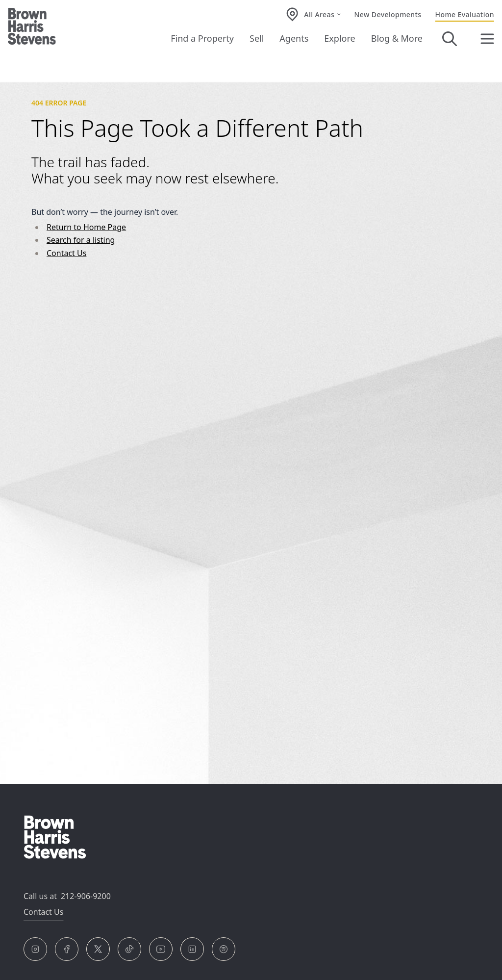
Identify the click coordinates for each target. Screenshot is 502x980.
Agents (294, 38)
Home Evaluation (465, 14)
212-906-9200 (86, 896)
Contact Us (66, 253)
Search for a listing (81, 240)
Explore (339, 38)
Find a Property (202, 38)
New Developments (388, 14)
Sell (257, 38)
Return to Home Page (86, 227)
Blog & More (397, 38)
